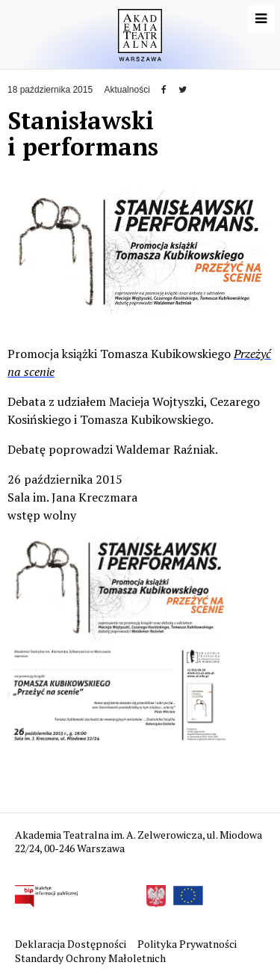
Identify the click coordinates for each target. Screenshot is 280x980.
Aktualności (127, 90)
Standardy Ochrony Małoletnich (90, 958)
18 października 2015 (50, 90)
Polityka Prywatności (188, 944)
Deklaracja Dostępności (72, 944)
